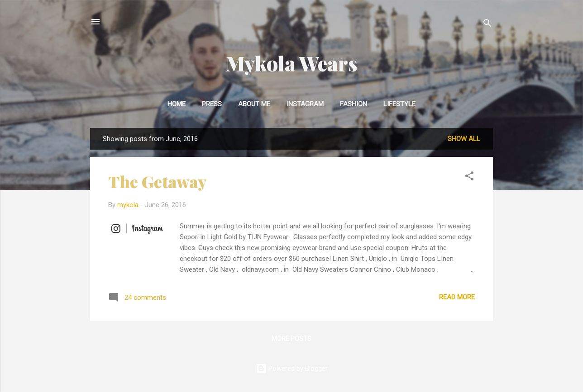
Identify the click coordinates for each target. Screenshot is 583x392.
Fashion (354, 104)
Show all (464, 139)
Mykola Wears (292, 63)
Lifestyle (399, 104)
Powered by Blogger (292, 368)
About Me (254, 104)
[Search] (487, 25)
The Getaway (158, 181)
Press (212, 104)
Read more (457, 297)
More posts (291, 339)
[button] (469, 177)
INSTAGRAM (305, 104)
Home (177, 104)
